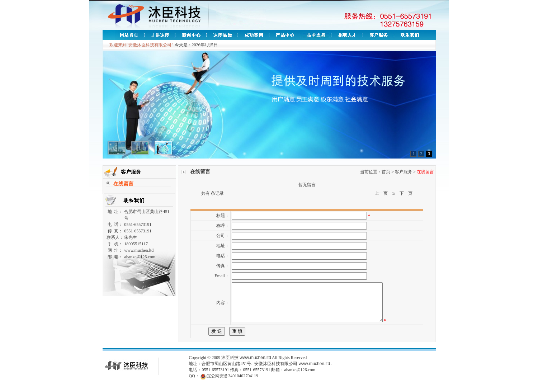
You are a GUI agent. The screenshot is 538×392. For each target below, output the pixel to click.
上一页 (381, 193)
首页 (386, 172)
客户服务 (403, 172)
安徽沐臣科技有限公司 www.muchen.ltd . (293, 371)
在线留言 (123, 184)
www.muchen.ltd (255, 365)
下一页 (406, 193)
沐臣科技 (230, 365)
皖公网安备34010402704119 (232, 383)
